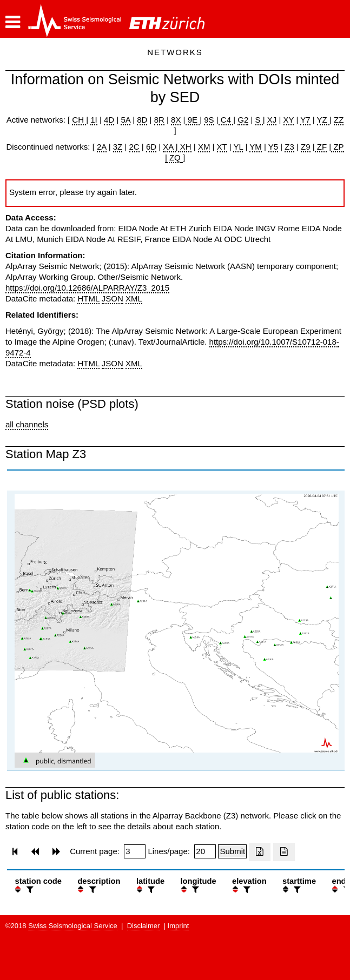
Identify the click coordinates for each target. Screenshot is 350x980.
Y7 (305, 120)
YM (256, 147)
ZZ (339, 120)
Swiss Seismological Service (73, 926)
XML (134, 298)
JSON (113, 298)
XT (222, 147)
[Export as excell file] (260, 852)
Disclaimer (144, 926)
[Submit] (232, 851)
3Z (118, 147)
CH (79, 120)
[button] (13, 22)
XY (289, 120)
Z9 (306, 147)
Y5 (273, 147)
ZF (321, 147)
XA (169, 147)
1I (94, 120)
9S (209, 120)
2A (102, 147)
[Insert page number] (135, 851)
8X (176, 120)
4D (109, 120)
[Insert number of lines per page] (205, 851)
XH (185, 147)
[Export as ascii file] (284, 852)
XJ (272, 120)
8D (142, 120)
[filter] (29, 890)
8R (159, 120)
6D (151, 147)
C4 (226, 120)
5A (126, 120)
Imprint (179, 926)
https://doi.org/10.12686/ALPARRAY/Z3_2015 (87, 288)
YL (238, 147)
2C (134, 147)
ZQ (174, 157)
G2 (243, 120)
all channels (27, 424)
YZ (323, 120)
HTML (88, 298)
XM (204, 147)
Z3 (289, 147)
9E (193, 120)
